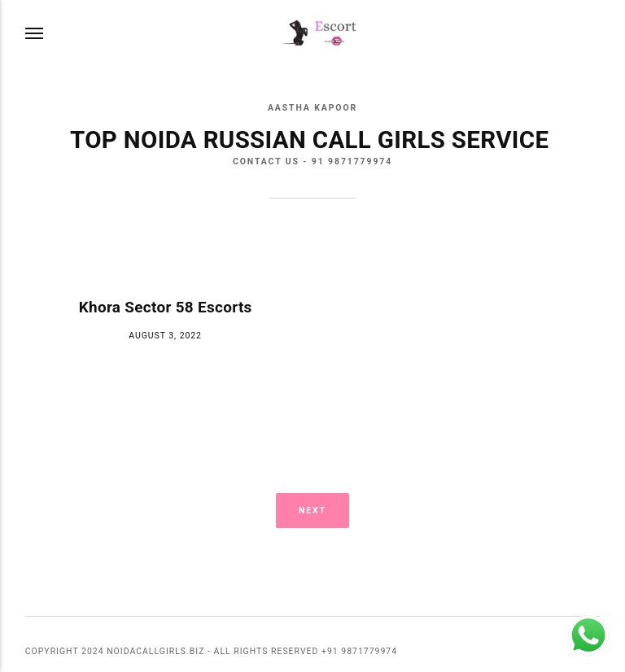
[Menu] (35, 34)
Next (312, 511)
